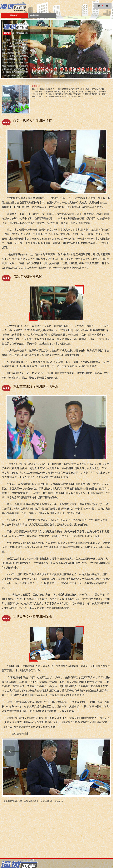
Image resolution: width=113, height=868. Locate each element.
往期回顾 (35, 15)
